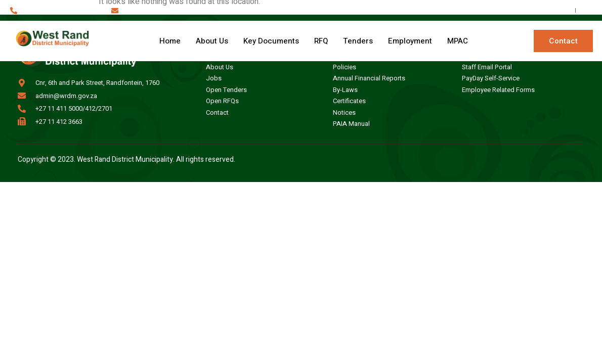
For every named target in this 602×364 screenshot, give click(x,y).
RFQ (321, 41)
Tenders (358, 41)
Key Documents (271, 41)
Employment (410, 41)
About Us (212, 41)
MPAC (458, 41)
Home (170, 41)
